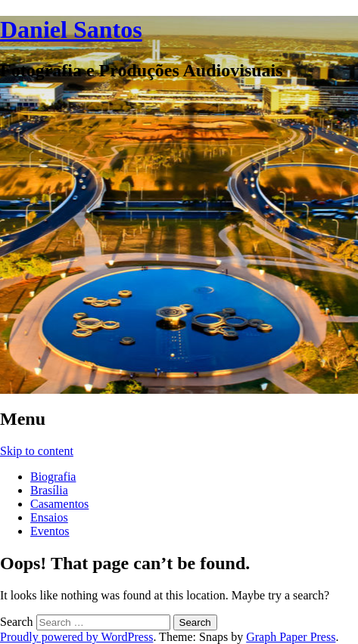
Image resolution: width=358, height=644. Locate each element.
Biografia (53, 477)
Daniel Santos (71, 29)
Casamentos (59, 504)
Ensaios (49, 517)
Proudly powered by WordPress (76, 637)
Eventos (50, 531)
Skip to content (37, 451)
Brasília (49, 490)
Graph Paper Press (291, 637)
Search (17, 622)
